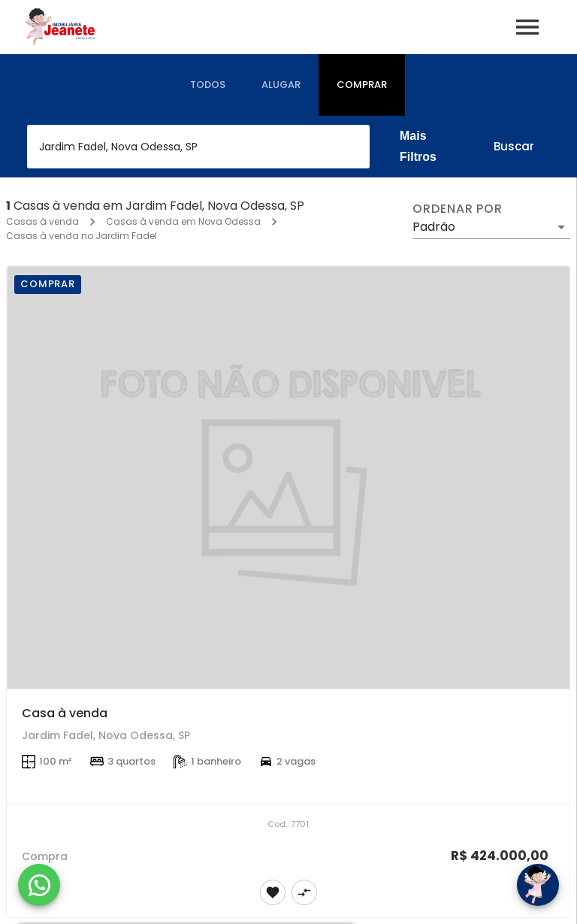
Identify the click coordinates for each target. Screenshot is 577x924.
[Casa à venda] (288, 477)
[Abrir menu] (527, 27)
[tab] (208, 85)
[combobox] (198, 147)
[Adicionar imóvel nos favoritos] (273, 892)
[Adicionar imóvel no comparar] (304, 892)
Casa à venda (65, 713)
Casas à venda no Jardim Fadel (82, 236)
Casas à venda (42, 221)
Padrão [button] (434, 227)
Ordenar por (458, 209)
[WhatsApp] (39, 885)
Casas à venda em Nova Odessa (183, 221)
